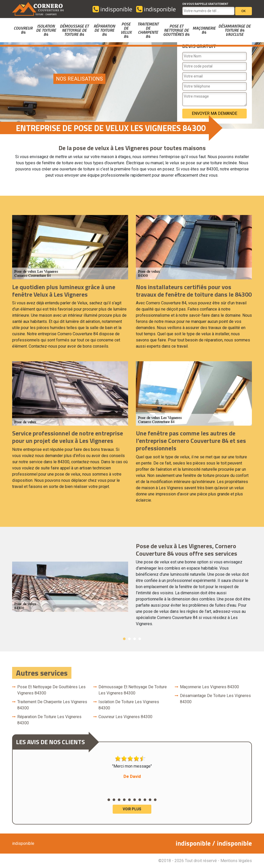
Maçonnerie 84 (204, 30)
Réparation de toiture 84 (104, 30)
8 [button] (145, 800)
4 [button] (140, 639)
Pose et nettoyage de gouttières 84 (176, 30)
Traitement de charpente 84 (148, 30)
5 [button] (129, 800)
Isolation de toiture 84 (46, 30)
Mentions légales (236, 861)
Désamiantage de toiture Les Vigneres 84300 (215, 699)
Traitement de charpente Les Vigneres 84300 (52, 705)
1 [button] (124, 639)
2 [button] (129, 639)
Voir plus (132, 809)
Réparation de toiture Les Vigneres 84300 (49, 720)
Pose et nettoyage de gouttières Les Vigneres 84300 (51, 690)
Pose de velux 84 (126, 30)
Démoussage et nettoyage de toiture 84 (74, 30)
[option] (132, 587)
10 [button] (155, 800)
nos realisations (79, 79)
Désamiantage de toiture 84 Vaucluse (234, 30)
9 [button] (150, 800)
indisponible (112, 9)
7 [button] (140, 800)
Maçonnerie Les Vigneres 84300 (209, 687)
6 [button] (135, 800)
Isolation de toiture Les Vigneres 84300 (129, 705)
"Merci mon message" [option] (132, 768)
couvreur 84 (23, 30)
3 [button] (135, 639)
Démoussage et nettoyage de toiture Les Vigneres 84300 (133, 690)
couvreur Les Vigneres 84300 (125, 717)
